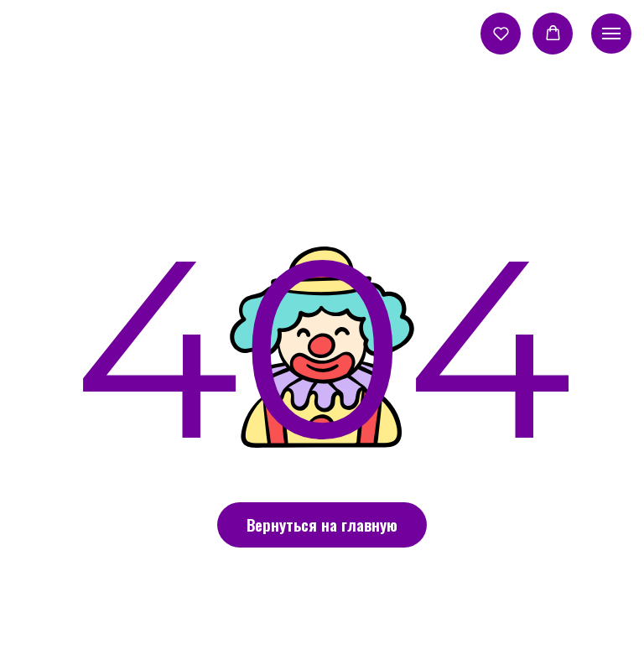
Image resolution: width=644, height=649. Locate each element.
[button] (501, 33)
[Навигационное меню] (611, 34)
